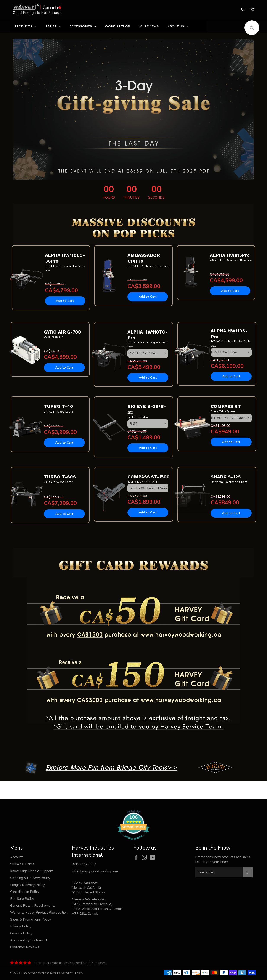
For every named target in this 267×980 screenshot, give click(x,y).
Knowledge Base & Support (31, 871)
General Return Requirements (33, 906)
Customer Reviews (25, 947)
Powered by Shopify (70, 973)
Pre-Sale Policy (22, 899)
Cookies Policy (21, 933)
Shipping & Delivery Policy (30, 878)
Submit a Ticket (22, 864)
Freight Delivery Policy (27, 885)
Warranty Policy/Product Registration (39, 913)
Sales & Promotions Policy (31, 919)
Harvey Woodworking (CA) (39, 973)
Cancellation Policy (25, 892)
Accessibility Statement (29, 940)
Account (16, 857)
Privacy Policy (21, 926)
